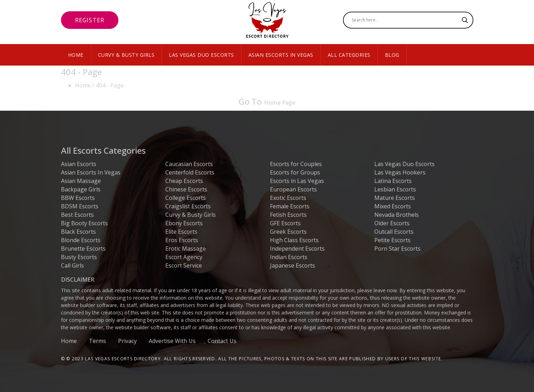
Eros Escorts (182, 240)
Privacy (127, 341)
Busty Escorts (79, 257)
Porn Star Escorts (397, 249)
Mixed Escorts (393, 206)
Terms (97, 341)
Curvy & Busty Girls (126, 55)
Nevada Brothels (397, 215)
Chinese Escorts (186, 189)
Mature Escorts (395, 198)
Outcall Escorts (394, 232)
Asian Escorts (79, 164)
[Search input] (405, 20)
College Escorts (186, 198)
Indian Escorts (289, 257)
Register (90, 20)
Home (76, 55)
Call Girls (72, 265)
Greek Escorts (288, 232)
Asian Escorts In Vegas (281, 55)
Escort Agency (184, 257)
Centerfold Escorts (190, 172)
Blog (392, 55)
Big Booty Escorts (84, 223)
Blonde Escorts (81, 240)
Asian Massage (81, 181)
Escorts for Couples (296, 164)
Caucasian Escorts (189, 164)
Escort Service (184, 265)
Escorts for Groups (295, 172)
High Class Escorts (294, 240)
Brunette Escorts (83, 249)
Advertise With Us (172, 341)
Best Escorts (77, 215)
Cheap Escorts (184, 181)
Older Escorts (392, 223)
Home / (85, 85)
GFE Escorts (285, 223)
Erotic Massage (186, 249)
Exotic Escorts (288, 198)
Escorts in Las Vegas (297, 181)
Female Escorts (290, 206)
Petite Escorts (392, 240)
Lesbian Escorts (395, 189)
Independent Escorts (297, 249)
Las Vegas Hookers (400, 172)
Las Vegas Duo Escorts (201, 55)
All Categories (349, 55)
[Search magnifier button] (465, 20)
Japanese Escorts (293, 265)
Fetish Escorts (288, 215)
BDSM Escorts (80, 206)
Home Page (280, 103)
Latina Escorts (393, 181)
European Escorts (293, 189)
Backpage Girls (81, 189)
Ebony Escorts (184, 223)
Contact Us (222, 341)
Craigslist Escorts (188, 206)
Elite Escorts (181, 232)
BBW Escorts (78, 198)
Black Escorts (78, 232)
